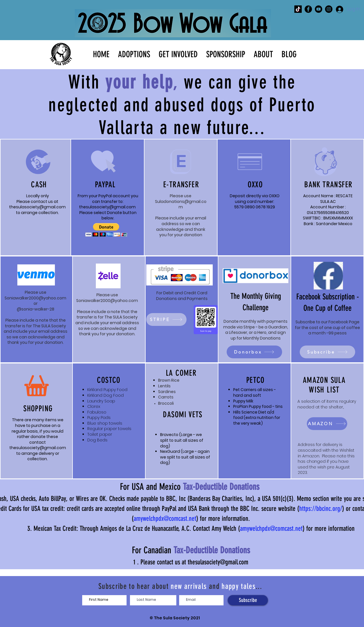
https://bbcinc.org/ (321, 509)
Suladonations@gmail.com (181, 204)
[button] (134, 54)
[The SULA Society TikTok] (298, 9)
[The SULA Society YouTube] (318, 9)
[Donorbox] (254, 352)
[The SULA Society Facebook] (308, 9)
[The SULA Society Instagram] (329, 9)
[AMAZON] (327, 424)
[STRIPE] (166, 319)
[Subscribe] (327, 352)
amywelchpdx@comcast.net (165, 519)
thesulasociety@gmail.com (37, 207)
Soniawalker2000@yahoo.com (35, 298)
